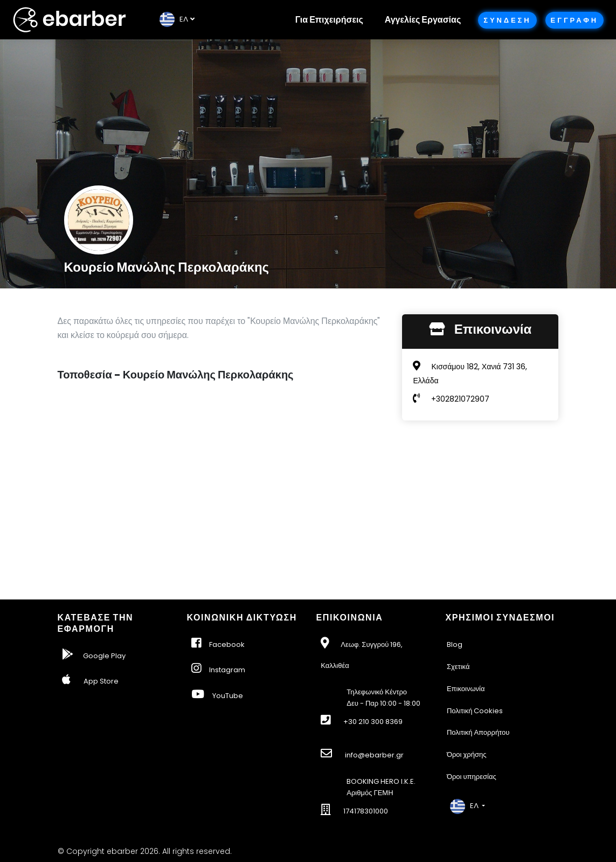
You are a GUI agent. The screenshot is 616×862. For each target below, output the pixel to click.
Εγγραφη (575, 20)
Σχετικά (458, 667)
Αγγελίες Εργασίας (423, 20)
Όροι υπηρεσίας (472, 777)
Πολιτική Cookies (475, 711)
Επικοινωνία (466, 689)
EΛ (174, 19)
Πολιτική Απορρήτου (478, 732)
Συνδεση (507, 20)
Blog (455, 644)
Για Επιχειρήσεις (329, 20)
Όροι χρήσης (467, 754)
